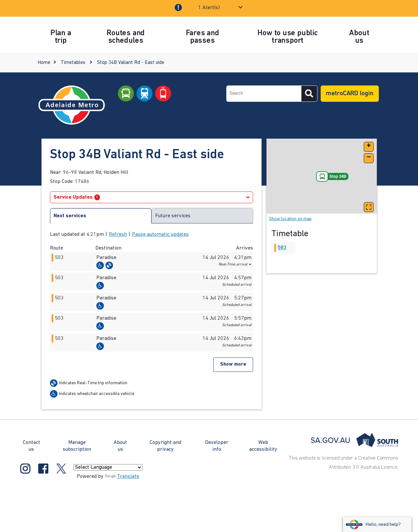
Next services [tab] (70, 216)
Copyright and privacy (165, 446)
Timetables (73, 63)
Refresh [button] (118, 235)
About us (120, 446)
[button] (152, 261)
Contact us (32, 446)
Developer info (217, 446)
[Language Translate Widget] (108, 467)
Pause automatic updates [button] (160, 235)
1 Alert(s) (209, 8)
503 (282, 248)
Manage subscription (77, 446)
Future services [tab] (173, 216)
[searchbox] (264, 94)
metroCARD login (350, 94)
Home (44, 63)
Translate (122, 477)
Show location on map (290, 219)
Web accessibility (263, 446)
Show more (233, 365)
